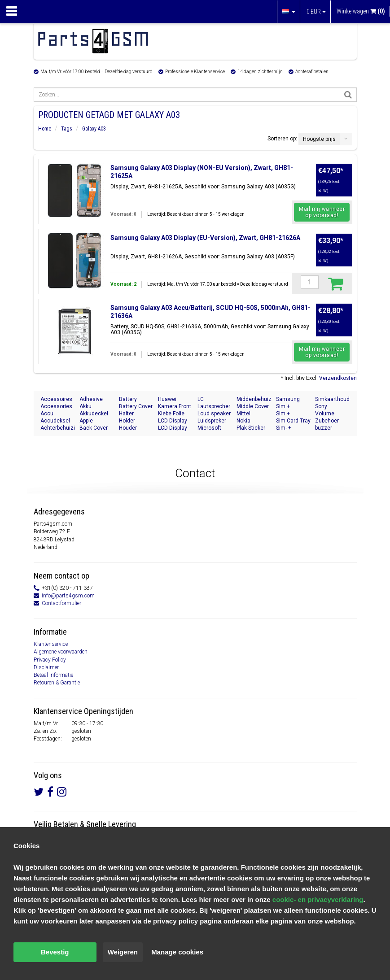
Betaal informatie (53, 675)
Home (45, 129)
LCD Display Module (173, 428)
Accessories (56, 406)
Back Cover (94, 428)
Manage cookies (177, 952)
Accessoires (56, 399)
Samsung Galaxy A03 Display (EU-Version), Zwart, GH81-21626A (205, 238)
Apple (86, 421)
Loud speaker (214, 414)
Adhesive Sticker (91, 399)
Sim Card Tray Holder (293, 421)
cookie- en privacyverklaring (318, 899)
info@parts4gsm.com (68, 596)
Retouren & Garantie (57, 683)
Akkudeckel (94, 414)
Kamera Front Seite (175, 407)
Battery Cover (136, 406)
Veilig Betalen (56, 824)
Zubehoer (327, 421)
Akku (85, 406)
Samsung (288, 399)
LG (201, 399)
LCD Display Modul (173, 421)
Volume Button (325, 414)
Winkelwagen (361, 11)
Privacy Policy (50, 660)
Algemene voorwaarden (61, 652)
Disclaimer (46, 667)
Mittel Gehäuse (248, 414)
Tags (67, 129)
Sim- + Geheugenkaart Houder (294, 428)
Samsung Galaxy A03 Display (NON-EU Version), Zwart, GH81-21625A (202, 172)
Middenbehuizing (254, 399)
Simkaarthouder (333, 399)
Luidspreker (212, 421)
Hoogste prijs (319, 139)
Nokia (243, 421)
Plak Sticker (251, 428)
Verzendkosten (338, 378)
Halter (126, 414)
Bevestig (55, 952)
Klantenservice (51, 644)
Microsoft (209, 428)
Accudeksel (55, 421)
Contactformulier (61, 603)
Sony (321, 406)
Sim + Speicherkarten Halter (294, 414)
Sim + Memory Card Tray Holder (293, 407)
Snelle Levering (111, 824)
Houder (128, 428)
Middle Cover (253, 406)
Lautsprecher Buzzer (214, 407)
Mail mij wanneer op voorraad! (322, 212)
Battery (128, 399)
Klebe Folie (171, 414)
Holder (127, 421)
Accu (47, 414)
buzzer (324, 428)
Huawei (167, 399)
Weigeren (123, 952)
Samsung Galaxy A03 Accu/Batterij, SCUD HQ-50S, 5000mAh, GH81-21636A (210, 312)
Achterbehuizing (58, 428)
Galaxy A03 (94, 129)
